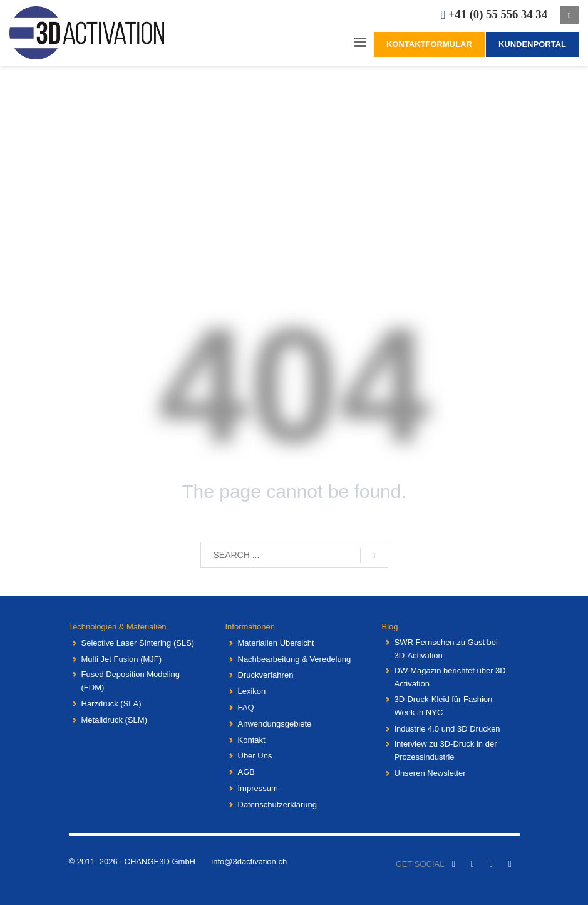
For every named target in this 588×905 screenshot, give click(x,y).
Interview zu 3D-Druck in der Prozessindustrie (446, 750)
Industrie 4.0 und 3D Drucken (447, 729)
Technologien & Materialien (118, 627)
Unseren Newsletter (430, 773)
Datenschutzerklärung (277, 804)
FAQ (246, 707)
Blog (390, 627)
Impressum (258, 788)
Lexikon (252, 691)
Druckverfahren (266, 675)
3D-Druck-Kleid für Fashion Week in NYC (444, 706)
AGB (246, 772)
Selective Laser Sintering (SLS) (138, 643)
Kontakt (252, 740)
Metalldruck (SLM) (114, 720)
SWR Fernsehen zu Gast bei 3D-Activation (446, 649)
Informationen (250, 627)
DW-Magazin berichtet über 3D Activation (450, 677)
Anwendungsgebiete (275, 724)
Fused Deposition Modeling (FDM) (131, 681)
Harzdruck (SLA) (111, 704)
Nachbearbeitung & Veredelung (295, 659)
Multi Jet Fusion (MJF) (122, 659)
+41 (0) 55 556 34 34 (498, 14)
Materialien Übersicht (276, 643)
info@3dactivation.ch (249, 861)
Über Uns (255, 756)
